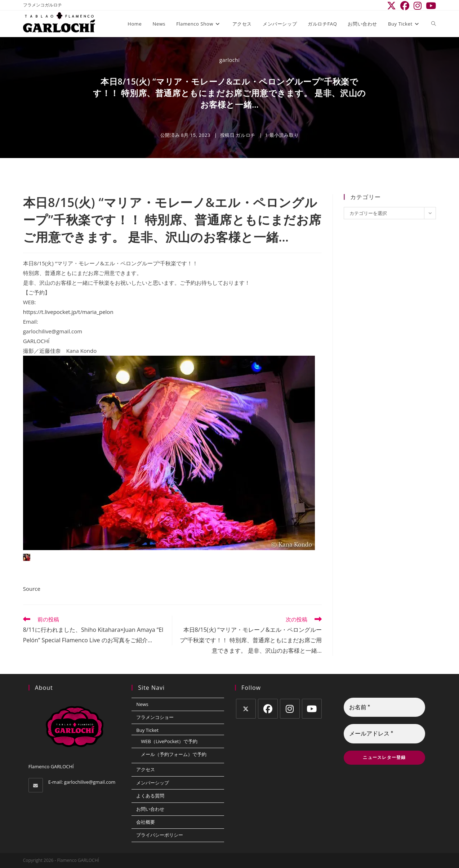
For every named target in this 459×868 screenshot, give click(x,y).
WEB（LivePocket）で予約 (169, 741)
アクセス (146, 769)
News (142, 704)
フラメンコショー (155, 717)
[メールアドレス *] (385, 734)
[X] (246, 709)
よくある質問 (150, 796)
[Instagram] (290, 709)
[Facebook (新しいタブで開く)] (405, 6)
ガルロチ (245, 135)
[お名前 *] (385, 707)
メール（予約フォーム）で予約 (174, 754)
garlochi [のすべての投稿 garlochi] (230, 60)
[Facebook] (268, 709)
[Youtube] (312, 709)
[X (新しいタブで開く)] (391, 6)
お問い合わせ (150, 809)
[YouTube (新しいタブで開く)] (430, 6)
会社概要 (146, 822)
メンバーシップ (153, 783)
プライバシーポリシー (160, 835)
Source (32, 589)
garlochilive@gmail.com (90, 782)
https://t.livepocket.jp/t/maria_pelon (68, 312)
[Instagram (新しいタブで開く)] (418, 6)
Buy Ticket (147, 730)
